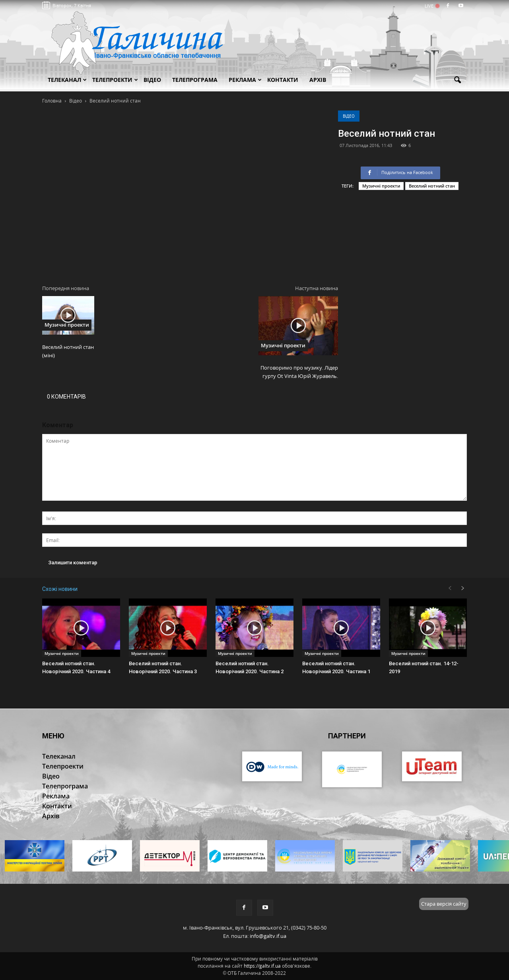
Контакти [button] (283, 80)
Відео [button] (152, 80)
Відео (349, 116)
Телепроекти (115, 80)
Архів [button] (318, 80)
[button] (457, 80)
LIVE (432, 6)
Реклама (245, 80)
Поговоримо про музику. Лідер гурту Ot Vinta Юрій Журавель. (299, 372)
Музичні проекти (381, 186)
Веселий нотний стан (432, 186)
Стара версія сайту (444, 904)
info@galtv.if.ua (268, 936)
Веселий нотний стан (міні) (68, 351)
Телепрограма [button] (195, 80)
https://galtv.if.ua (262, 966)
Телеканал (67, 80)
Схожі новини (60, 589)
